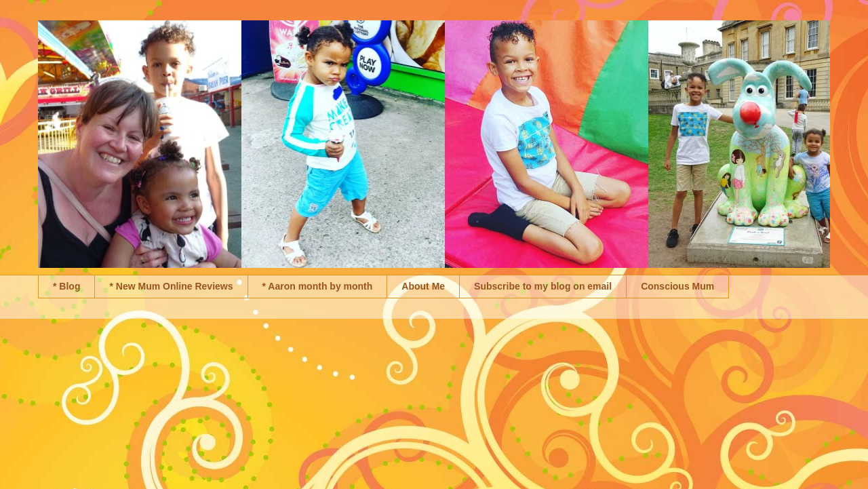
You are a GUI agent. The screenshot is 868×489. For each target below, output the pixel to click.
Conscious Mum (677, 286)
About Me (423, 286)
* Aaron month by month (318, 286)
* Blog (66, 286)
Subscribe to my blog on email (543, 286)
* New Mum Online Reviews (171, 286)
